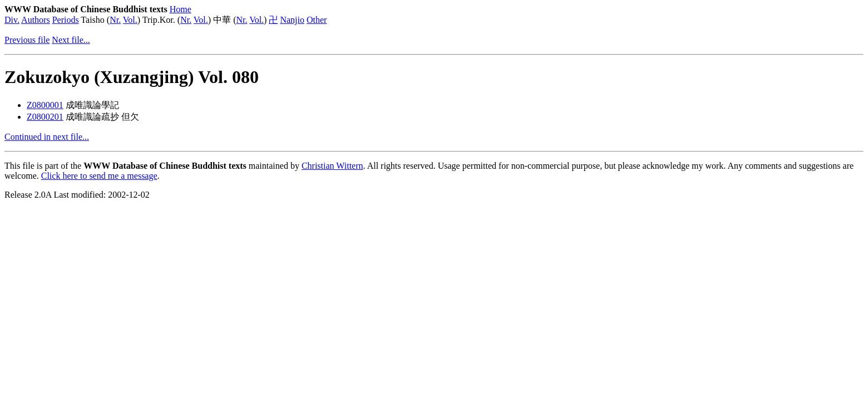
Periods (66, 20)
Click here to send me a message (99, 176)
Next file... (71, 40)
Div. (12, 20)
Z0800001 (45, 105)
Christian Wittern (332, 166)
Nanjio (292, 20)
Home (181, 9)
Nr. (115, 20)
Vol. (130, 20)
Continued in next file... (47, 137)
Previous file (27, 40)
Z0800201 (45, 117)
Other (317, 20)
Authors (36, 20)
